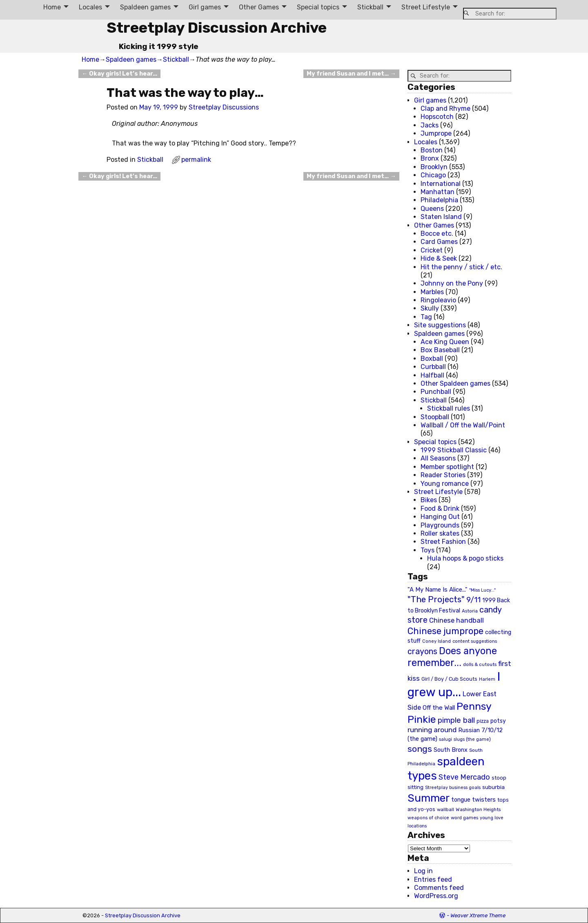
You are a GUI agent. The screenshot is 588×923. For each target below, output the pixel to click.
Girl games (205, 7)
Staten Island (441, 217)
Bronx (430, 158)
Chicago (433, 175)
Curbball (433, 367)
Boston (432, 150)
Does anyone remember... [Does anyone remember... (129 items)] (452, 657)
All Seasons (438, 458)
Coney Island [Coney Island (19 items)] (437, 641)
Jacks (430, 125)
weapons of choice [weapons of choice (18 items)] (428, 818)
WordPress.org (436, 896)
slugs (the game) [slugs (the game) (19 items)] (472, 739)
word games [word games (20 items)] (464, 818)
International (441, 184)
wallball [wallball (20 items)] (445, 809)
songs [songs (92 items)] (420, 749)
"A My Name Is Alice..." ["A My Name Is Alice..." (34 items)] (438, 590)
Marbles (432, 292)
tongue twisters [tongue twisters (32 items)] (473, 800)
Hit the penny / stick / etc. (461, 267)
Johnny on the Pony (452, 283)
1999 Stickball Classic (454, 450)
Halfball (432, 375)
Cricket (432, 250)
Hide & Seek (439, 258)
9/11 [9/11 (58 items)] (473, 600)
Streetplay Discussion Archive (217, 28)
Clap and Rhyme (445, 108)
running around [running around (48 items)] (432, 730)
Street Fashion (443, 542)
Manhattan (438, 192)
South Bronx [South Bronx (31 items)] (451, 750)
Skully (430, 308)
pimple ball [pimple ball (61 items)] (456, 720)
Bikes (429, 500)
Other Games (259, 7)
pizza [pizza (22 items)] (483, 721)
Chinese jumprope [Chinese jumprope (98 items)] (445, 631)
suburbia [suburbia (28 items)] (493, 787)
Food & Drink (440, 508)
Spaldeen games (145, 7)
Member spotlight (447, 467)
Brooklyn (434, 167)
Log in (423, 871)
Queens (432, 209)
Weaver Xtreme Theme (478, 915)
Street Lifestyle (426, 7)
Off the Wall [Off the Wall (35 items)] (439, 708)
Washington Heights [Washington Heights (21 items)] (478, 809)
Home (52, 7)
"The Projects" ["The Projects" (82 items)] (436, 599)
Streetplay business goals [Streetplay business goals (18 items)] (453, 788)
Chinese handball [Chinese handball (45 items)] (457, 620)
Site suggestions (440, 325)
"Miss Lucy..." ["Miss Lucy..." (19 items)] (482, 590)
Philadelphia (439, 200)
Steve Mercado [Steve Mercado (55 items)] (464, 777)
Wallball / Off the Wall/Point (463, 425)
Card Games (439, 242)
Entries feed (433, 879)
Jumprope (436, 133)
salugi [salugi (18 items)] (445, 739)
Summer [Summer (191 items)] (429, 798)
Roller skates (440, 533)
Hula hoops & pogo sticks (465, 558)
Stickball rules (449, 408)
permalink (196, 160)
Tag (426, 317)
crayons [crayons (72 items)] (422, 651)
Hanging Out (440, 517)
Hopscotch (437, 117)
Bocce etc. (437, 234)
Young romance (445, 484)
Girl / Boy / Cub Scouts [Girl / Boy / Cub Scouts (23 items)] (449, 679)
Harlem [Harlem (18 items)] (487, 679)
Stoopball (435, 417)
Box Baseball (440, 350)
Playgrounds (440, 525)
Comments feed (439, 888)
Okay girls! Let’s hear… (119, 74)
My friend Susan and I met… (351, 74)
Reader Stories (443, 475)
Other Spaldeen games (455, 383)
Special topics (318, 7)
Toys (428, 550)
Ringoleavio (438, 300)
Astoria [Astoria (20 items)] (470, 611)
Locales (90, 7)
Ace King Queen (445, 342)
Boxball (432, 359)
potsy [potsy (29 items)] (498, 721)
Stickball (370, 7)
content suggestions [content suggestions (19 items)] (475, 641)
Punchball (436, 392)
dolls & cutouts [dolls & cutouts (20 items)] (480, 664)
